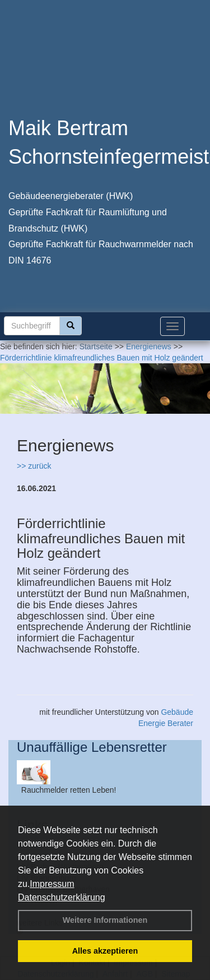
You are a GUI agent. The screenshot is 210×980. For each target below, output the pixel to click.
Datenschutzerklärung (62, 897)
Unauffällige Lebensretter (92, 747)
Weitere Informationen (105, 920)
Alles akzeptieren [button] (105, 951)
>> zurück (34, 466)
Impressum (52, 884)
